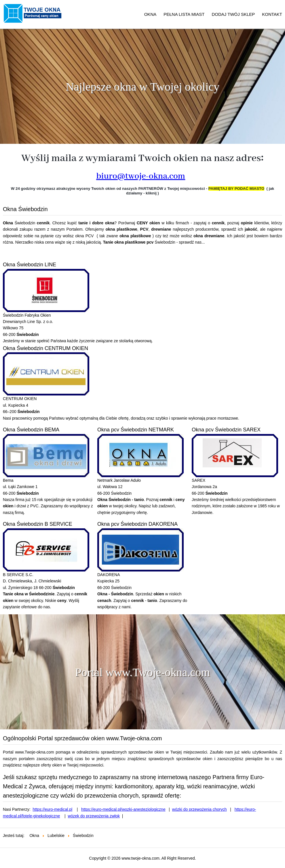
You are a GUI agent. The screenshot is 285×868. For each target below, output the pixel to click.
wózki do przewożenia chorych (200, 809)
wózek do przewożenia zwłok (94, 816)
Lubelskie (56, 836)
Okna (34, 836)
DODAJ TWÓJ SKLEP (233, 14)
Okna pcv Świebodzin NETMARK (136, 430)
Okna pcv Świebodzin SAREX (226, 430)
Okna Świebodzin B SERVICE (38, 524)
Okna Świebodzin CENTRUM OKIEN (45, 348)
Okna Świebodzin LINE (30, 265)
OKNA (150, 14)
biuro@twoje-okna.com (141, 176)
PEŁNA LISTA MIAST (184, 14)
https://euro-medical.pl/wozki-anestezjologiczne (123, 809)
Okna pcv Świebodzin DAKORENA (137, 524)
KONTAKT (272, 14)
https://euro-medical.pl (52, 809)
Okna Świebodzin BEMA (31, 430)
